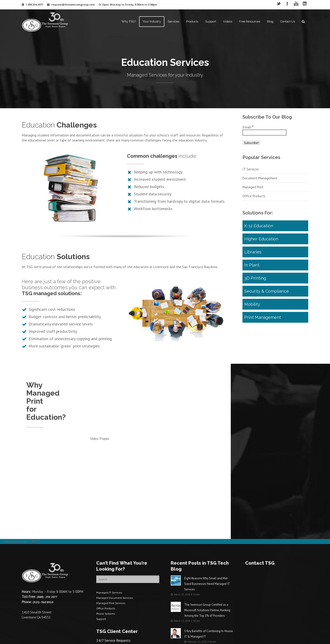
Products (192, 21)
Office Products (254, 203)
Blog (270, 21)
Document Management (260, 185)
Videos (228, 21)
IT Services (251, 176)
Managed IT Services (112, 560)
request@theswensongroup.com (73, 4)
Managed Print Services (113, 570)
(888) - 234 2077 (49, 565)
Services (173, 21)
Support (211, 21)
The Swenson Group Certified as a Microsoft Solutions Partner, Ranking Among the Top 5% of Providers (207, 578)
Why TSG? (129, 21)
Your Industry (152, 21)
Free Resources (250, 21)
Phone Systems (107, 580)
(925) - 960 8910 (45, 570)
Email (248, 127)
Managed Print (253, 194)
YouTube (296, 4)
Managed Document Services (117, 565)
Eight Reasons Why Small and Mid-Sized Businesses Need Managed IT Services (207, 552)
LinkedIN (305, 4)
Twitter (279, 4)
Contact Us (288, 21)
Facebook (287, 4)
